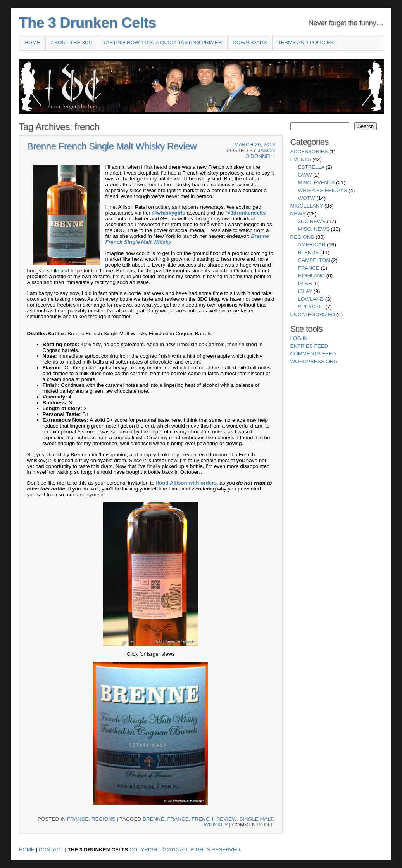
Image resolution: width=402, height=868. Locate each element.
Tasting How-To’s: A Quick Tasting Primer (162, 42)
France (78, 819)
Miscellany (307, 206)
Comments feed (313, 354)
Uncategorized (313, 314)
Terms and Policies (305, 42)
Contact (51, 850)
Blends (309, 252)
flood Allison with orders (186, 483)
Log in (299, 338)
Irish (305, 283)
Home (32, 42)
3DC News (312, 221)
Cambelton (314, 260)
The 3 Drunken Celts (88, 23)
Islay (305, 291)
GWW (305, 175)
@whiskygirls (169, 213)
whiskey (216, 825)
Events (301, 159)
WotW (307, 198)
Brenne (260, 236)
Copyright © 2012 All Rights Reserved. (185, 850)
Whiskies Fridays (323, 190)
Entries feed (309, 346)
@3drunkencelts (245, 213)
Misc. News (314, 229)
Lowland (311, 299)
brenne (154, 819)
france (178, 819)
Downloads (250, 42)
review (226, 819)
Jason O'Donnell (260, 153)
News (298, 214)
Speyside (311, 307)
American (312, 245)
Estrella (311, 167)
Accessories (309, 152)
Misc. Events (317, 183)
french (202, 819)
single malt (256, 819)
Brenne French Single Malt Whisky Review (112, 146)
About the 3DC (72, 42)
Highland (311, 276)
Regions (104, 819)
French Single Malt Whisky (138, 242)
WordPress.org (314, 361)
